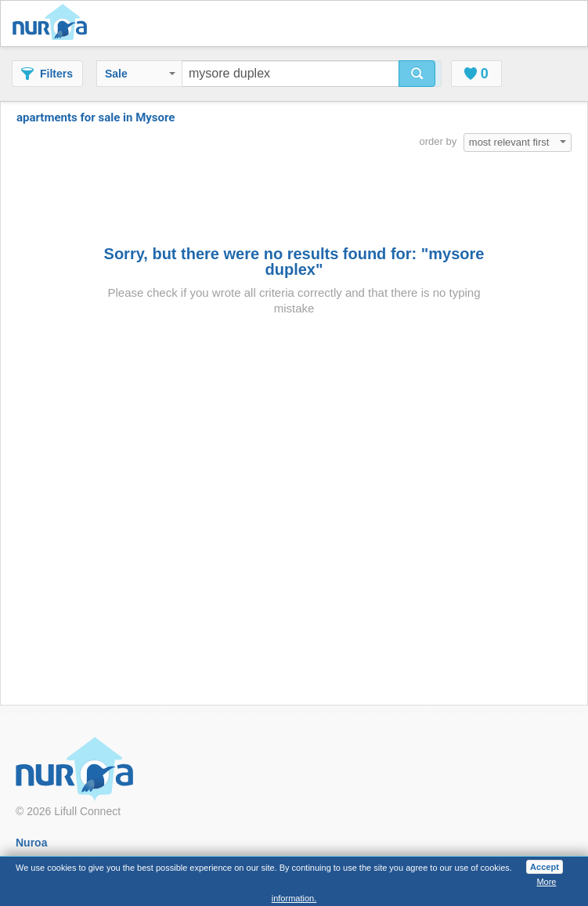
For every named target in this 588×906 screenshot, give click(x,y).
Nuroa (54, 23)
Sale (140, 74)
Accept (545, 867)
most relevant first (518, 142)
